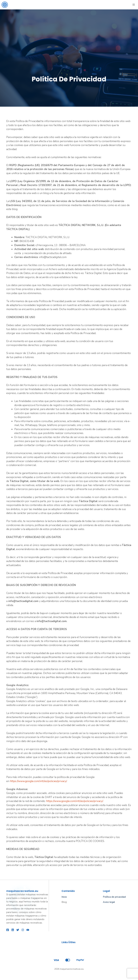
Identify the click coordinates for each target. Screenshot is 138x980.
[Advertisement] (69, 33)
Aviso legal (109, 902)
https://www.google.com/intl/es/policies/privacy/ (38, 781)
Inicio (64, 897)
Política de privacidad (114, 897)
